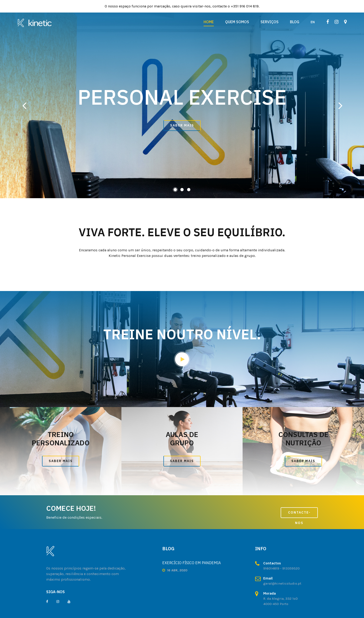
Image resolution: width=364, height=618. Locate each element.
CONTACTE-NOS (299, 514)
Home (209, 22)
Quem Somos (237, 22)
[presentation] (24, 105)
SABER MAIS (182, 125)
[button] (175, 190)
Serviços (270, 22)
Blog (295, 22)
